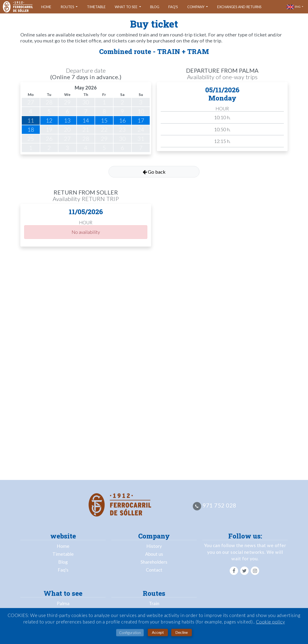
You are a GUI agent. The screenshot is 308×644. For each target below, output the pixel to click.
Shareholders (154, 562)
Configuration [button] (130, 634)
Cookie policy (271, 623)
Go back (154, 172)
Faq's (173, 7)
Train (154, 603)
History (154, 546)
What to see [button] (126, 7)
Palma (63, 603)
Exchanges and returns (239, 7)
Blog (155, 7)
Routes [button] (68, 7)
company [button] (196, 7)
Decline (182, 634)
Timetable (96, 7)
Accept (158, 634)
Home (46, 7)
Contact (154, 570)
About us (154, 554)
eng (294, 7)
